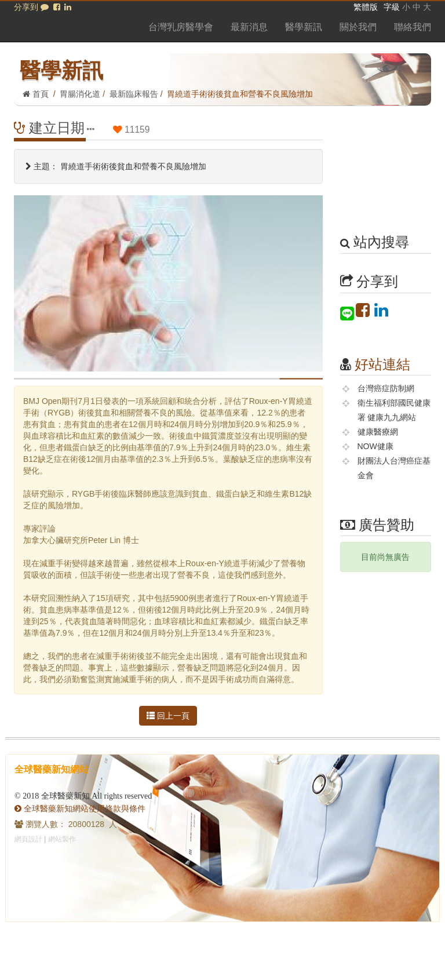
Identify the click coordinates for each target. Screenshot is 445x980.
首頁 (36, 94)
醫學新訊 (304, 27)
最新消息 (249, 27)
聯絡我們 (413, 27)
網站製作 (62, 839)
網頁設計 (28, 839)
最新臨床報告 (134, 94)
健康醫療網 (378, 432)
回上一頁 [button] (168, 716)
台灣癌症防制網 (386, 388)
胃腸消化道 (80, 94)
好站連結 (382, 364)
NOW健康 (375, 446)
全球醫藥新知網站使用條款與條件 (80, 808)
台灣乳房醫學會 (181, 27)
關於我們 (358, 27)
